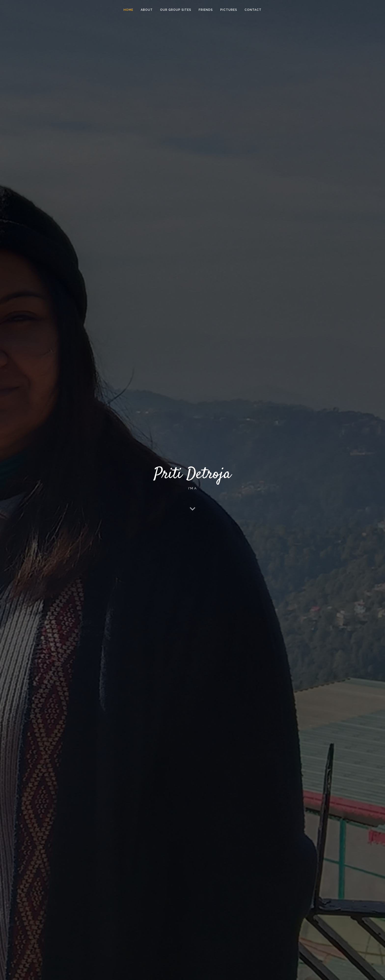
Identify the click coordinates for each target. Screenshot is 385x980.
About (147, 10)
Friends (206, 10)
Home (128, 10)
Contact (253, 10)
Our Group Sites (176, 10)
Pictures (229, 10)
